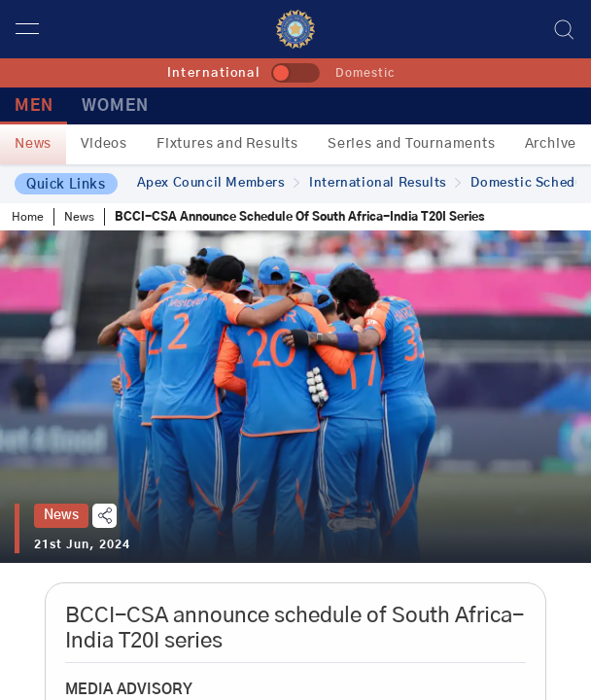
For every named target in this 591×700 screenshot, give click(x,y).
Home (28, 217)
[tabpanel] (295, 397)
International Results (385, 183)
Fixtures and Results (227, 144)
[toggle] (295, 73)
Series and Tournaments (412, 144)
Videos (104, 144)
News (33, 144)
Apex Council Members (219, 183)
